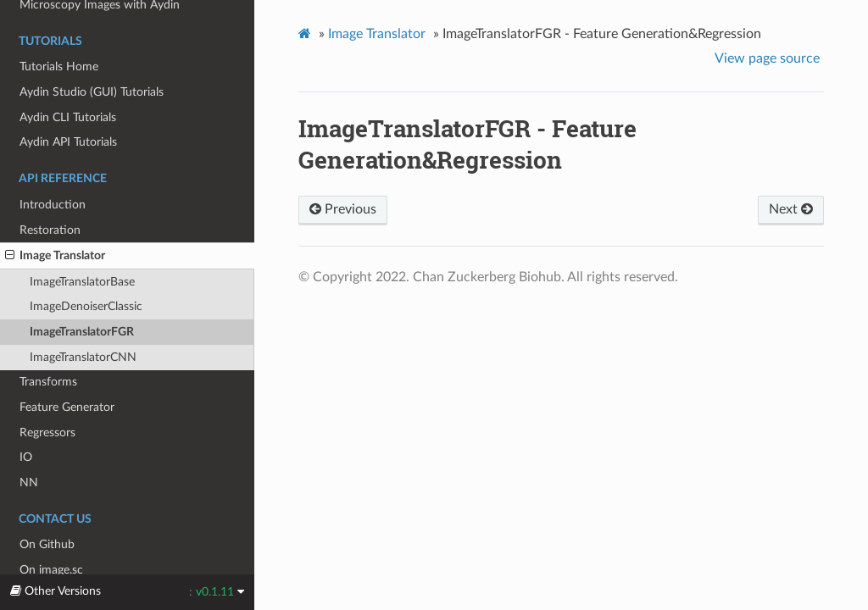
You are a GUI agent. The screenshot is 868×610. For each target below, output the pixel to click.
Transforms (48, 382)
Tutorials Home (59, 67)
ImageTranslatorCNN (83, 357)
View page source (767, 58)
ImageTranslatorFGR (82, 332)
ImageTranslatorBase (82, 282)
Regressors (47, 433)
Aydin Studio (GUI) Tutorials (92, 92)
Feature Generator (67, 407)
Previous (343, 209)
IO (26, 457)
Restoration (50, 230)
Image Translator (55, 256)
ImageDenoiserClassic (86, 306)
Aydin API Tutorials (68, 142)
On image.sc (51, 570)
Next (791, 209)
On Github (47, 544)
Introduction (53, 205)
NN (29, 482)
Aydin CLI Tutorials (68, 117)
